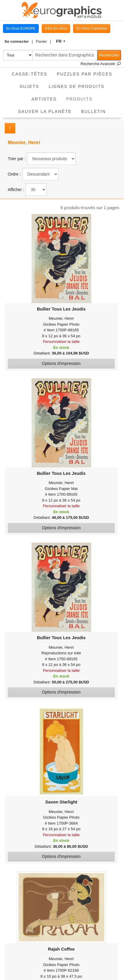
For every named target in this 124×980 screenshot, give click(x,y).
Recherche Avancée (101, 64)
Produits (82, 97)
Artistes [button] (44, 99)
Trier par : (17, 159)
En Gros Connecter (92, 29)
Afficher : (16, 190)
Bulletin (93, 111)
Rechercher (109, 55)
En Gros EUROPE (21, 29)
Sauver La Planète (45, 111)
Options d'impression (61, 363)
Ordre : (14, 174)
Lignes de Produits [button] (76, 86)
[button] (19, 42)
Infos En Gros (56, 29)
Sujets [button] (30, 86)
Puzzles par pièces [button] (85, 74)
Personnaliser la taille (61, 342)
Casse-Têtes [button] (29, 74)
